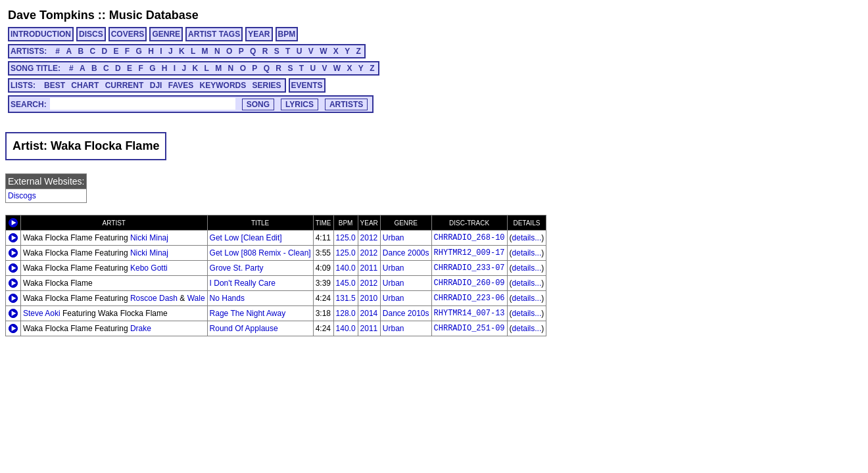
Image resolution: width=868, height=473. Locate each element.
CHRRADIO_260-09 (470, 283)
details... (527, 238)
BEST (55, 85)
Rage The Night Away (248, 313)
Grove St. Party (237, 268)
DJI (156, 85)
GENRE (166, 34)
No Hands (227, 298)
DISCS (91, 34)
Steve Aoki (42, 313)
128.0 (346, 313)
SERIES (267, 85)
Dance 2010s (406, 313)
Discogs (22, 196)
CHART (85, 85)
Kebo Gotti (149, 268)
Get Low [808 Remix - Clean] (260, 253)
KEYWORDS (223, 85)
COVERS (128, 34)
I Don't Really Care (243, 283)
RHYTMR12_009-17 (470, 253)
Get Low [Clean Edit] (246, 238)
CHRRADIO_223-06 (470, 298)
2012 (369, 238)
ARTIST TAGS (214, 34)
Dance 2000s (406, 253)
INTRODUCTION (41, 34)
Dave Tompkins (51, 15)
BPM (287, 34)
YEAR (259, 34)
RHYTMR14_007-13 (470, 313)
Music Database (154, 15)
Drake (141, 328)
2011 (369, 268)
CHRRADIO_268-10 (470, 238)
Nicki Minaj (149, 238)
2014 (369, 313)
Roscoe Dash (154, 298)
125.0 (346, 238)
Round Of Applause (244, 328)
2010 (369, 298)
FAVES (181, 85)
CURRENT (125, 85)
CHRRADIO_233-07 (470, 268)
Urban (394, 238)
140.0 (346, 268)
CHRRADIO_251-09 (470, 328)
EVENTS (307, 85)
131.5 (346, 298)
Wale (196, 298)
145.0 (346, 283)
